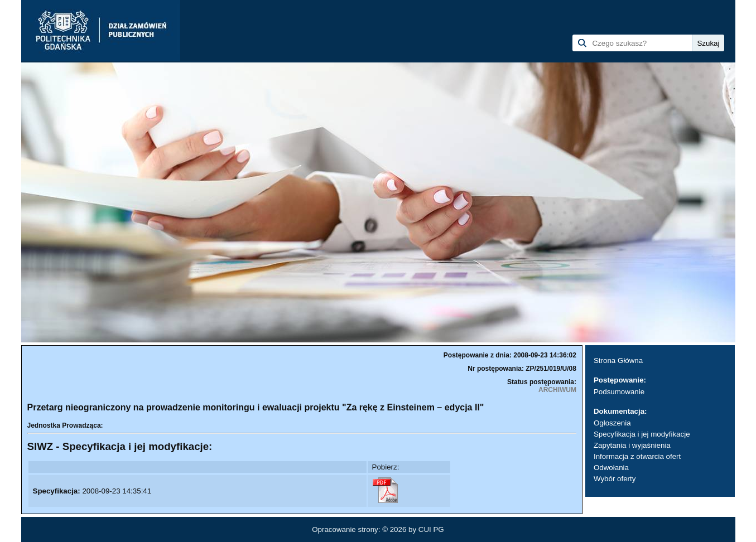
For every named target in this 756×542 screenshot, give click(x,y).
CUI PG (431, 529)
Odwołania (611, 468)
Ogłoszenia (612, 423)
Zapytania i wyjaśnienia (632, 445)
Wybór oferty (615, 479)
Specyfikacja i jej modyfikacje (642, 434)
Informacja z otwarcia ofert (637, 456)
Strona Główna (618, 360)
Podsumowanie (619, 392)
